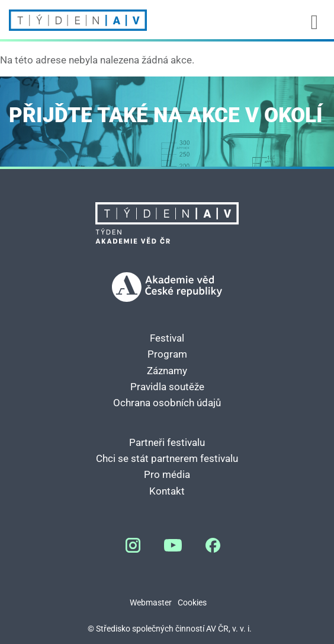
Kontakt (167, 491)
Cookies (192, 603)
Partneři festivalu (167, 442)
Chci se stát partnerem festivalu (167, 458)
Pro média (167, 474)
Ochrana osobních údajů (167, 403)
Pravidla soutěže (167, 387)
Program (167, 354)
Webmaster (151, 603)
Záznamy (167, 371)
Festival (167, 338)
